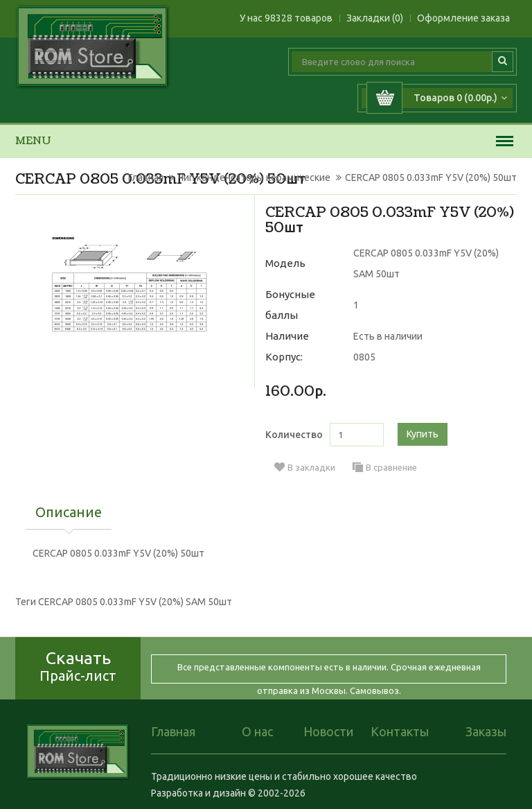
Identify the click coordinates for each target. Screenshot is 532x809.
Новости (328, 731)
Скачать (78, 666)
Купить (423, 434)
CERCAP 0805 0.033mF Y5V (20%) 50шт (431, 177)
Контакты (400, 731)
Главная (146, 177)
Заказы (486, 731)
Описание (69, 513)
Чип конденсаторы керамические (254, 177)
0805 (364, 357)
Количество (294, 435)
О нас (257, 731)
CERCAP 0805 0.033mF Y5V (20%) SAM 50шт (135, 602)
